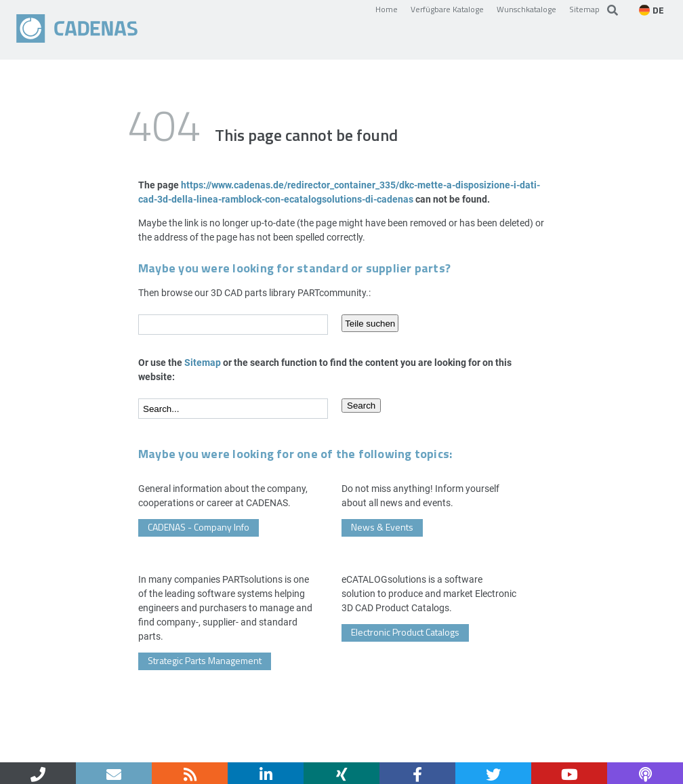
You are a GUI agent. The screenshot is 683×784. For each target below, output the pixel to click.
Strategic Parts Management (205, 660)
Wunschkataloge (526, 9)
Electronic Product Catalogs (405, 632)
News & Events (382, 527)
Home (387, 9)
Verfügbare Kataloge (447, 9)
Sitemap (584, 9)
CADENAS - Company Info (199, 527)
